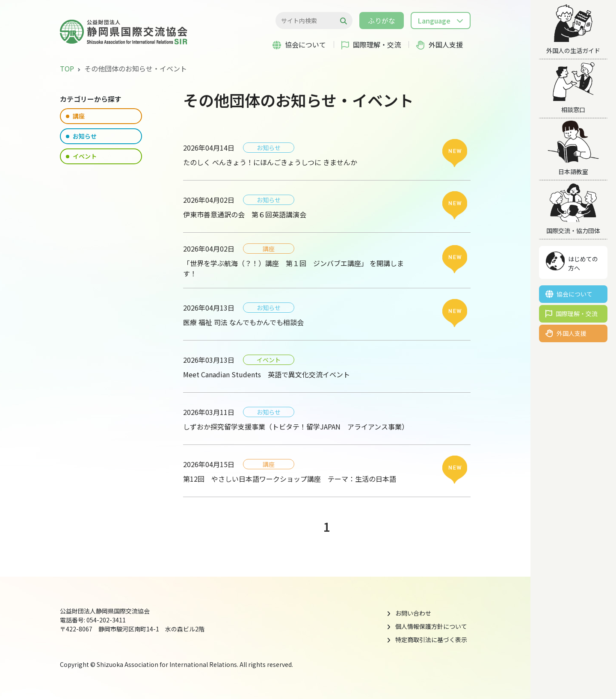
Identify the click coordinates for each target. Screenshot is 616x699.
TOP (67, 68)
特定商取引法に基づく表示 (431, 640)
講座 (75, 116)
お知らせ (81, 136)
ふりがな (382, 21)
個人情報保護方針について (431, 626)
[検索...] (309, 21)
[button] (441, 21)
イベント (81, 156)
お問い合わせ (413, 613)
